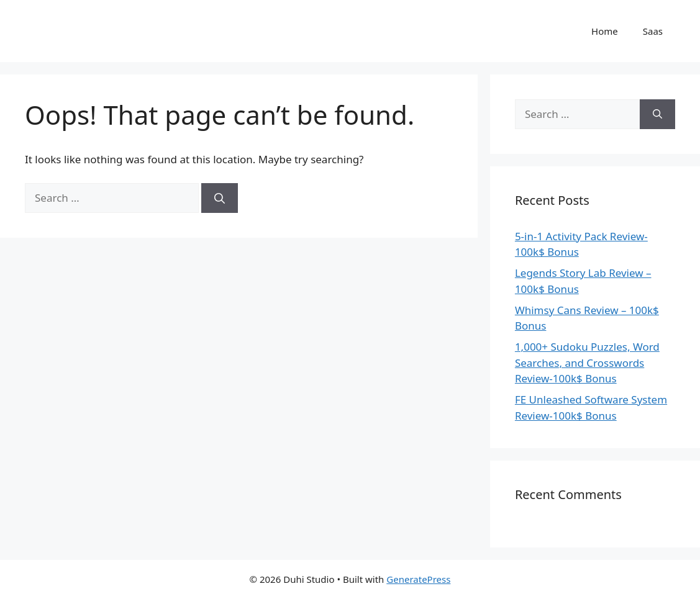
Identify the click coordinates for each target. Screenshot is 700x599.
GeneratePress (418, 579)
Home (605, 31)
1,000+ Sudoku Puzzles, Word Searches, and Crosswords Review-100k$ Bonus (587, 363)
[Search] (220, 198)
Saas (653, 31)
